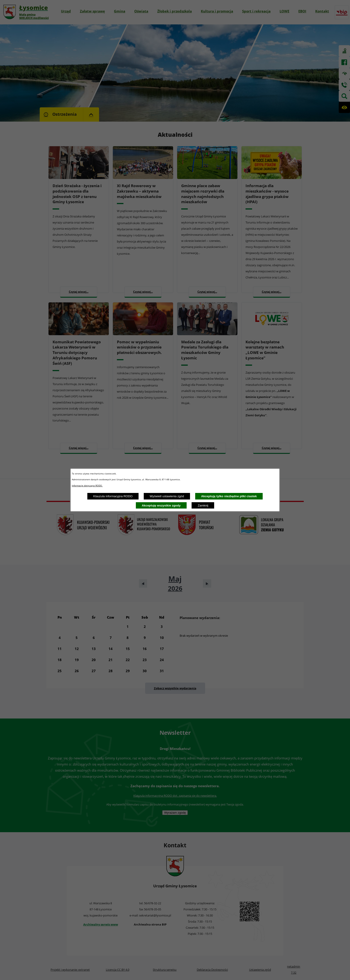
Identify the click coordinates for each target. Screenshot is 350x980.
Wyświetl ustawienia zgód (167, 496)
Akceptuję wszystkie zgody (161, 505)
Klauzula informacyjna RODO (113, 496)
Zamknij (203, 505)
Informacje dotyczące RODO (87, 485)
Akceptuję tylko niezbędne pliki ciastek (229, 496)
